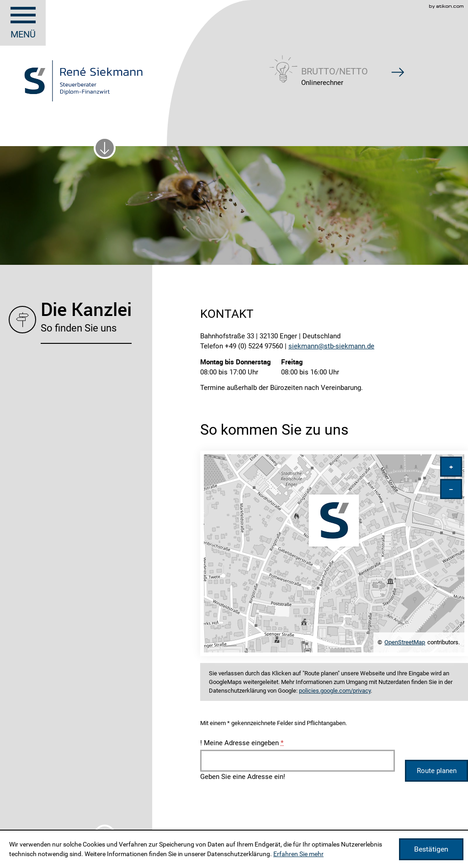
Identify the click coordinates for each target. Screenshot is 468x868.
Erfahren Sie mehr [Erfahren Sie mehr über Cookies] (298, 854)
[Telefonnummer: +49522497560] (254, 346)
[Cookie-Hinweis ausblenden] (431, 849)
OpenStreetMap (405, 642)
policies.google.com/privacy (335, 691)
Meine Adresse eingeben (242, 743)
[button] (335, 68)
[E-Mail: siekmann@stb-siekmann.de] (331, 346)
